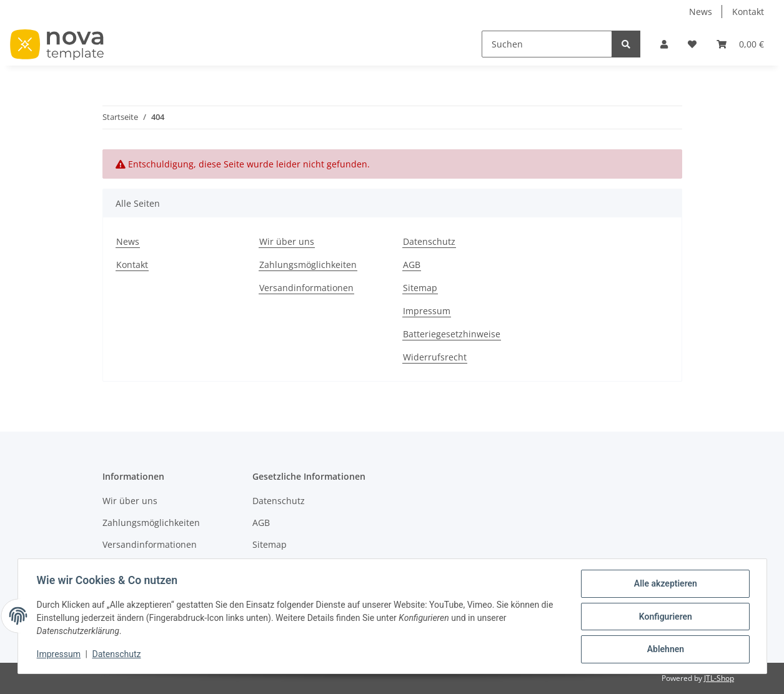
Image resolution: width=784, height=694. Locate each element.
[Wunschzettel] (692, 44)
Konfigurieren (664, 617)
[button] (664, 44)
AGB (412, 265)
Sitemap (420, 288)
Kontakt (748, 12)
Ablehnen (664, 650)
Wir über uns (287, 241)
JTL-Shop (719, 678)
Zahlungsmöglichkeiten (308, 265)
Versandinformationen (306, 288)
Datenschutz (429, 241)
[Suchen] (547, 44)
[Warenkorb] (740, 44)
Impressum (427, 311)
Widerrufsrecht (435, 357)
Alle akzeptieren (664, 585)
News (701, 12)
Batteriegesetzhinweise (452, 334)
